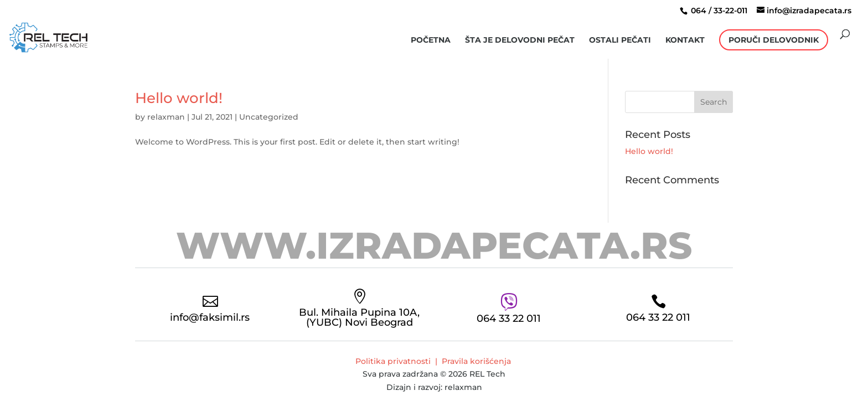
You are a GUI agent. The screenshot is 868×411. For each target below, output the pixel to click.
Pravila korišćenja (476, 361)
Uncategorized (269, 117)
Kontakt (685, 40)
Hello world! (179, 98)
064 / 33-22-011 (718, 11)
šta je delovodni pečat (520, 40)
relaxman (166, 117)
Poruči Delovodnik (774, 40)
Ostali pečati (620, 40)
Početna (431, 40)
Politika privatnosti (393, 361)
